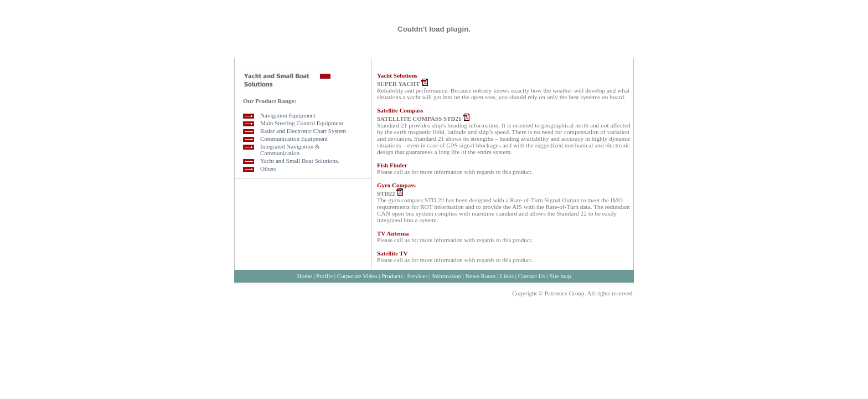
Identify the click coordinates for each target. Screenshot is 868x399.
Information (446, 276)
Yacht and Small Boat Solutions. (300, 161)
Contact (528, 276)
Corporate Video (357, 276)
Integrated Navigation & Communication (290, 150)
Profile (324, 276)
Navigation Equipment (288, 115)
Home (304, 276)
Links (507, 276)
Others (268, 168)
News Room (480, 276)
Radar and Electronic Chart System (303, 131)
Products (392, 276)
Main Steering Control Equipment (302, 123)
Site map (560, 276)
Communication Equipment (294, 139)
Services (417, 276)
